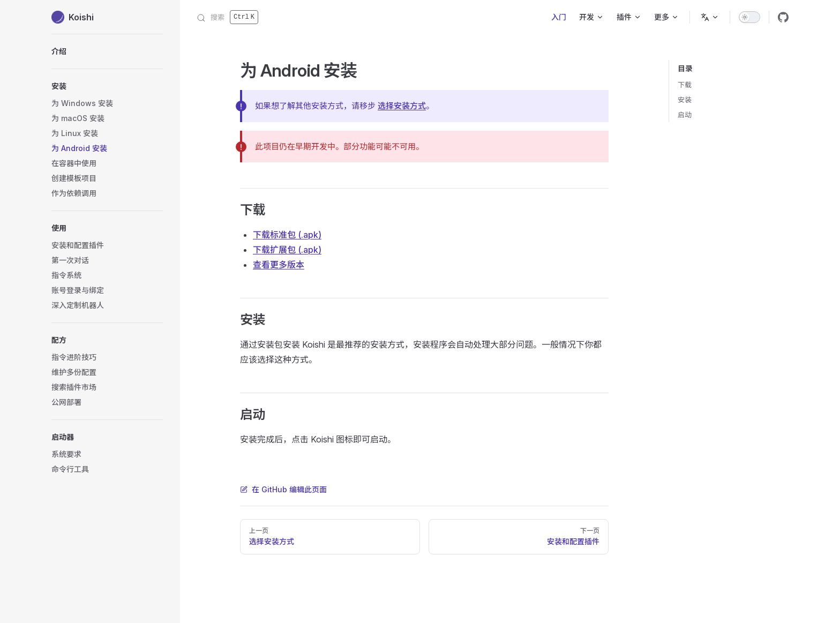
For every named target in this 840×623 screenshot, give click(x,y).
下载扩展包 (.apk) (287, 250)
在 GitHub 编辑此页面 (283, 489)
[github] (783, 17)
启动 (685, 115)
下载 (685, 85)
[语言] (710, 17)
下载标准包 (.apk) (287, 235)
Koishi (73, 17)
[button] (107, 228)
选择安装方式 (402, 106)
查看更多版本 (279, 265)
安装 (685, 100)
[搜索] (228, 17)
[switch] (749, 17)
